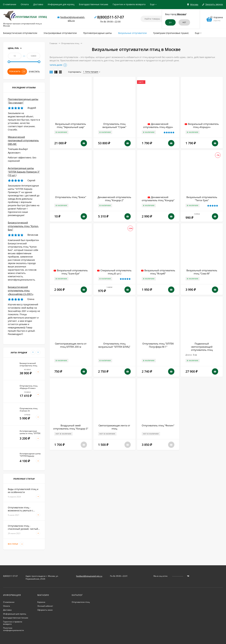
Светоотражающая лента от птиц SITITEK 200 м (71, 345)
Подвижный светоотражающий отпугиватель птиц (202, 347)
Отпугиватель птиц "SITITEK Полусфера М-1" (158, 345)
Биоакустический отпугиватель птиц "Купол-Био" (23, 226)
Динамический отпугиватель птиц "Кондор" (158, 199)
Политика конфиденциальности (13, 629)
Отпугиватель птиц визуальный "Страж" (114, 125)
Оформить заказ (45, 610)
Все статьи (16, 544)
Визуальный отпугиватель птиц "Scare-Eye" (72, 272)
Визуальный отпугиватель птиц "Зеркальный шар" (71, 125)
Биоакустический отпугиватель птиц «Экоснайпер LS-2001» (21, 290)
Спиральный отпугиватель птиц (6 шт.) (116, 272)
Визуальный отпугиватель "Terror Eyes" (202, 199)
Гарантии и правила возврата (129, 4)
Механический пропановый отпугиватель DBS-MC (23, 140)
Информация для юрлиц (61, 4)
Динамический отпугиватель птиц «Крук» (158, 125)
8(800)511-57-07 (111, 17)
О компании (10, 4)
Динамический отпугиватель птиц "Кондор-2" (114, 199)
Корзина (41, 602)
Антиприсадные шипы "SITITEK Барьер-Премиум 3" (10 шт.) (24, 172)
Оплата (25, 4)
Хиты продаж (91, 72)
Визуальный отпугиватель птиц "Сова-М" (202, 272)
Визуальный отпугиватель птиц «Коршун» (203, 125)
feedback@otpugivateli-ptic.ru (89, 576)
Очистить (34, 72)
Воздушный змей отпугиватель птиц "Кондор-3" (71, 427)
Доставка (38, 4)
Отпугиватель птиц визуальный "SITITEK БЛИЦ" (114, 345)
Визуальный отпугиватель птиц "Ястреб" (160, 272)
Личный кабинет (45, 606)
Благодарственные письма (94, 4)
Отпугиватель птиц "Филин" (158, 425)
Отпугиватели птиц (70, 43)
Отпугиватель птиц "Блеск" (71, 197)
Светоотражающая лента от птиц (114, 427)
